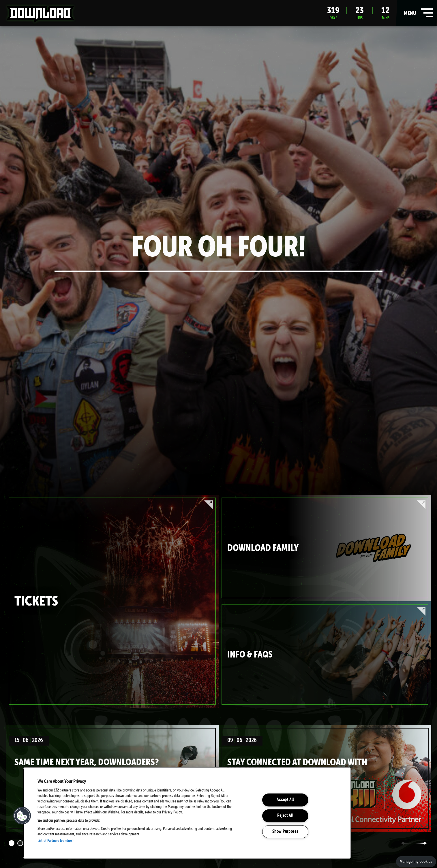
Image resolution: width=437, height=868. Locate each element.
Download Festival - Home (40, 14)
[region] (187, 813)
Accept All (285, 800)
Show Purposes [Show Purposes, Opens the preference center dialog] (285, 831)
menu (417, 13)
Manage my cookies (416, 862)
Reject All (285, 816)
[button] (22, 816)
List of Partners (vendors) (55, 841)
